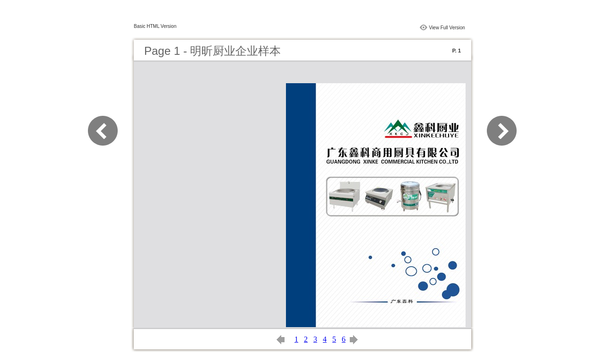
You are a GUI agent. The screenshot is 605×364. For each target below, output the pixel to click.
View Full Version (447, 28)
